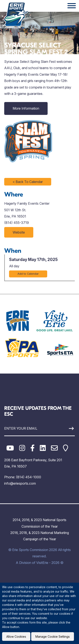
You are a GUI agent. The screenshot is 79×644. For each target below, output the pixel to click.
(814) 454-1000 (29, 477)
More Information (26, 108)
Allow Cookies (16, 637)
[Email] (54, 448)
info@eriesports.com (20, 483)
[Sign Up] (66, 428)
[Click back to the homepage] (16, 15)
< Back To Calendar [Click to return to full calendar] (28, 182)
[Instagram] (22, 448)
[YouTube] (10, 448)
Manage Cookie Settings (53, 637)
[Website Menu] (72, 6)
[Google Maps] (66, 448)
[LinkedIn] (43, 448)
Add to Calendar (28, 274)
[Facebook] (32, 448)
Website (19, 232)
